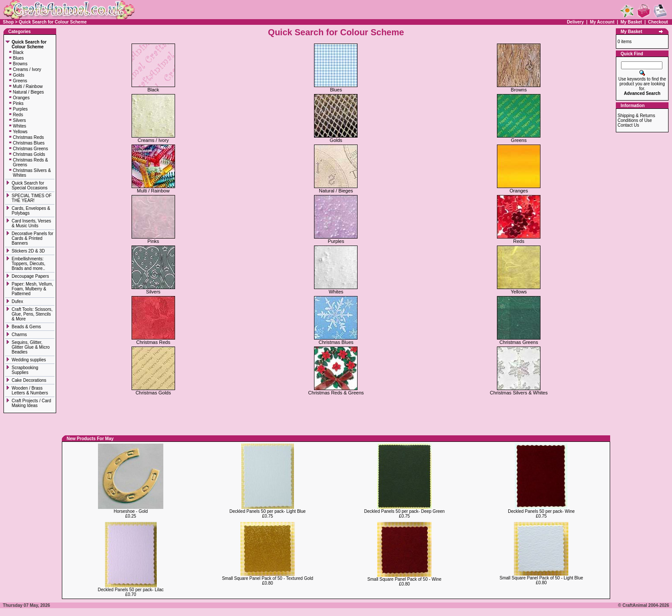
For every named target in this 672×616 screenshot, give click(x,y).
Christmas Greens (31, 149)
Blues (19, 58)
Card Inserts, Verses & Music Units (32, 223)
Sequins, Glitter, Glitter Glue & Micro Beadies (31, 347)
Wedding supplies (30, 360)
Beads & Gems (27, 327)
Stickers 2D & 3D (29, 251)
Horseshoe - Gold (131, 511)
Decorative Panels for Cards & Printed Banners (33, 238)
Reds (18, 115)
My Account (603, 22)
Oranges (21, 98)
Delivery (576, 22)
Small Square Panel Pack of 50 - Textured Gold (268, 578)
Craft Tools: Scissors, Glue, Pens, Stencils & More (32, 314)
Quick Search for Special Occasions (30, 185)
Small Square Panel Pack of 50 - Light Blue (541, 578)
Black (18, 52)
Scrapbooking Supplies (25, 370)
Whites (20, 126)
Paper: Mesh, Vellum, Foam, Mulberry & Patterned (32, 289)
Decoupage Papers (31, 276)
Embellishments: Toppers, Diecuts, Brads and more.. (29, 264)
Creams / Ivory (27, 69)
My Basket (631, 22)
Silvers (20, 120)
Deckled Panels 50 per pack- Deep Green (404, 511)
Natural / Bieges (29, 92)
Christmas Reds (29, 137)
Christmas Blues (29, 143)
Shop (8, 22)
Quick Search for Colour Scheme (53, 22)
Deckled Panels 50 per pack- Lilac (131, 590)
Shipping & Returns (636, 116)
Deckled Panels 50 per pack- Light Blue (268, 511)
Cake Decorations (29, 380)
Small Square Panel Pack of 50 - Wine (405, 579)
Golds (19, 75)
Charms (19, 335)
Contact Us (628, 125)
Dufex (17, 301)
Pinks (18, 103)
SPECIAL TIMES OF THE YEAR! (32, 198)
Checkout (658, 22)
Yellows (20, 132)
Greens (20, 81)
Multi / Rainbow (28, 86)
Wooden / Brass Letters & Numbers (30, 390)
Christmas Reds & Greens (336, 390)
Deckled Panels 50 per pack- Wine (541, 511)
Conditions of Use (635, 120)
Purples (20, 109)
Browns (20, 64)
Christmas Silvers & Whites (519, 390)
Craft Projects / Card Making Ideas (32, 403)
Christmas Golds (29, 154)
